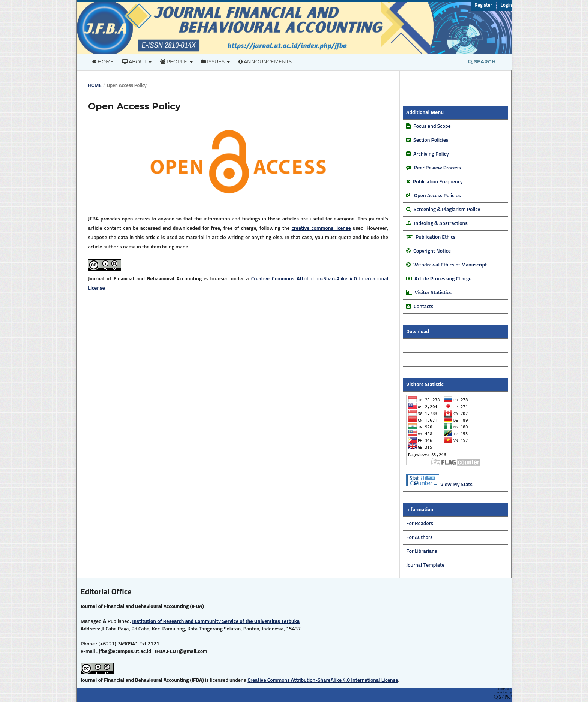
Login (506, 5)
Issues (214, 61)
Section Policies (430, 140)
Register (483, 5)
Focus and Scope (432, 126)
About (135, 61)
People (174, 61)
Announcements (265, 61)
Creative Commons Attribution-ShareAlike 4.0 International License (323, 680)
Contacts (424, 307)
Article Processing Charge (443, 279)
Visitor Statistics (433, 293)
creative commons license (321, 228)
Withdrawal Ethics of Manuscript (450, 265)
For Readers (420, 524)
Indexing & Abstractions (441, 223)
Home (103, 61)
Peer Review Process (437, 168)
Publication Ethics (436, 237)
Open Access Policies (437, 196)
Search (482, 61)
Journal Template (425, 565)
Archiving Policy (430, 154)
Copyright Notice (432, 251)
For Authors (419, 537)
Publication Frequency (438, 182)
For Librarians (421, 551)
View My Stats (456, 485)
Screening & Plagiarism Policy (447, 210)
